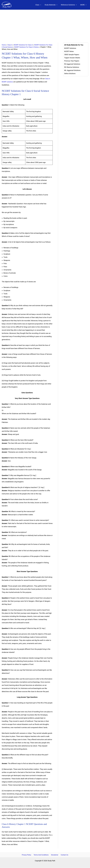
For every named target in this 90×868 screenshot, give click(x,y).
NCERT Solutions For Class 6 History (32, 47)
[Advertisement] (45, 23)
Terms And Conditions (41, 855)
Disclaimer (55, 855)
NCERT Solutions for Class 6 (24, 45)
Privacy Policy (27, 855)
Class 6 (10, 45)
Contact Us (64, 855)
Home (4, 45)
